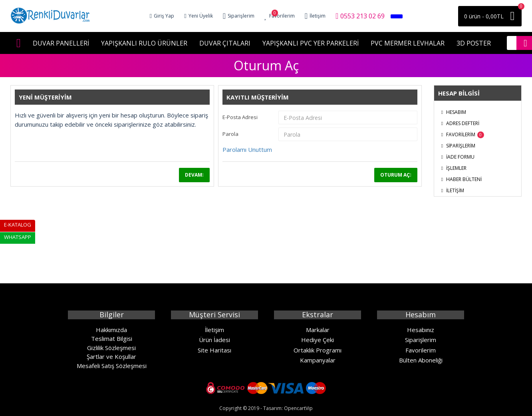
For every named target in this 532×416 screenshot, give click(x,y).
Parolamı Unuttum (247, 149)
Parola (230, 134)
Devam (194, 175)
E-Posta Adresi (240, 117)
